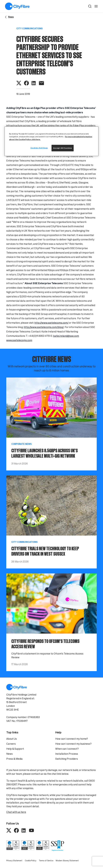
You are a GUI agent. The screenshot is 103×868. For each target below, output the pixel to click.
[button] (90, 6)
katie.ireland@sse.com (66, 336)
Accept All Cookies (63, 148)
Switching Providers (67, 759)
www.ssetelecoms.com (19, 340)
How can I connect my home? (72, 739)
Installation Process (67, 754)
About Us (12, 739)
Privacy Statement (14, 861)
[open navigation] (96, 6)
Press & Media (14, 759)
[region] (51, 141)
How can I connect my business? (73, 744)
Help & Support (15, 749)
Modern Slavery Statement (67, 861)
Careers (11, 744)
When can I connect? (67, 749)
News (9, 754)
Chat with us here (16, 812)
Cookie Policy (31, 861)
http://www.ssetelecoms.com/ (51, 323)
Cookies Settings (39, 148)
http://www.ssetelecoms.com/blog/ (44, 327)
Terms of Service (46, 861)
